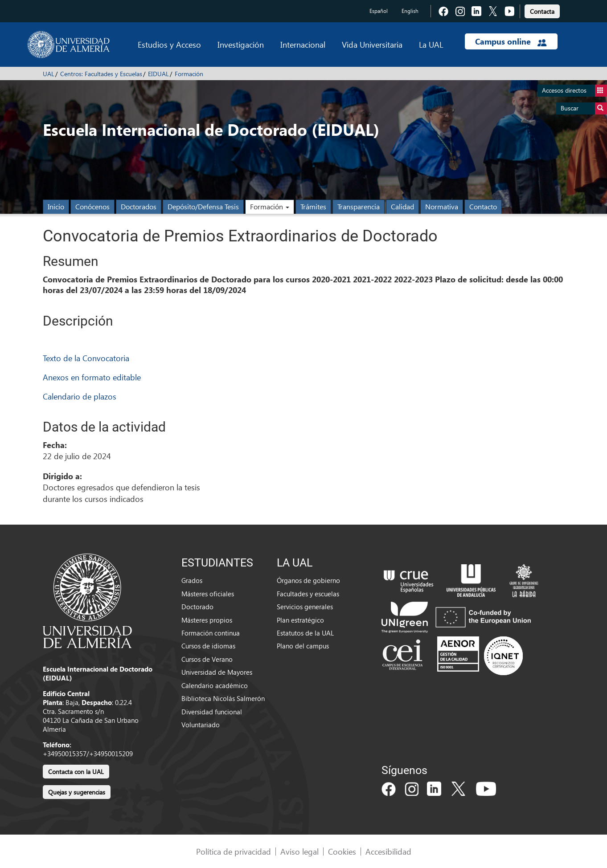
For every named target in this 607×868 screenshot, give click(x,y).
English (410, 11)
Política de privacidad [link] (234, 851)
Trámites (313, 206)
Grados (192, 580)
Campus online (511, 41)
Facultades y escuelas (308, 594)
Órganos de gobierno (308, 580)
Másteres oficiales (208, 594)
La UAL (431, 44)
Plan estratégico (300, 620)
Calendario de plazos (80, 396)
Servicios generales (305, 607)
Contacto (483, 206)
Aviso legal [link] (299, 851)
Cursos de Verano (207, 659)
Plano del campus (303, 646)
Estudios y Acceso (169, 44)
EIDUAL (158, 74)
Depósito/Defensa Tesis (203, 206)
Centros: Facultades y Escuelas (101, 74)
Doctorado (197, 607)
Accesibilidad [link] (388, 851)
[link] (542, 10)
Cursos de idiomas (208, 646)
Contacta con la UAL (76, 772)
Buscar (584, 108)
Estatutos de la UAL (305, 633)
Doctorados (139, 206)
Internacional (303, 44)
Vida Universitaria (372, 44)
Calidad (402, 206)
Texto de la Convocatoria (86, 358)
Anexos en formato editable (92, 377)
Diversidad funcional (212, 712)
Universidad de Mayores (217, 672)
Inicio (56, 206)
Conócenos (92, 206)
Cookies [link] (342, 851)
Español (379, 11)
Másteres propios (207, 620)
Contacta (542, 11)
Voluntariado (201, 725)
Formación (189, 74)
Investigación (241, 44)
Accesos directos (574, 91)
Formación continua (211, 633)
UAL (49, 74)
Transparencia (359, 206)
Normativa (442, 206)
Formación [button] (270, 206)
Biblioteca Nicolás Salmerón (223, 698)
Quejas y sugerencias (77, 792)
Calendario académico (215, 685)
